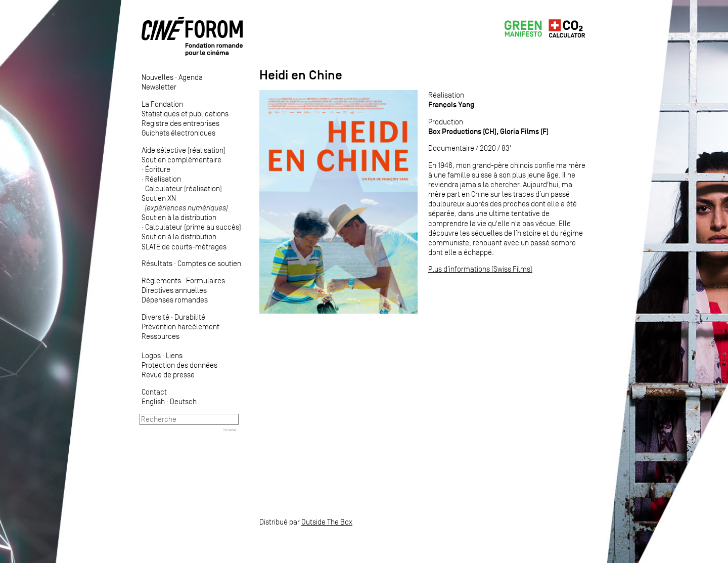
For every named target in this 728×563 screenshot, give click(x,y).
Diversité (155, 317)
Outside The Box (327, 522)
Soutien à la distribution (179, 217)
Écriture (158, 169)
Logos (151, 355)
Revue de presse (168, 375)
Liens (174, 355)
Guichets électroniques (178, 133)
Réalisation (163, 179)
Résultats (157, 263)
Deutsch (183, 401)
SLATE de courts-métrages (184, 247)
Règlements (161, 280)
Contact (154, 392)
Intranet (230, 429)
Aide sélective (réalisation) (184, 150)
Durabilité (190, 317)
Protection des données (179, 365)
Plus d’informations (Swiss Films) (480, 269)
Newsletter (159, 87)
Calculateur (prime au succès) (193, 227)
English (153, 401)
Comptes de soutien (209, 263)
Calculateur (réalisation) (184, 188)
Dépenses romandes (175, 300)
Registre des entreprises (180, 123)
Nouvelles (157, 77)
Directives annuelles (174, 290)
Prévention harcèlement (180, 327)
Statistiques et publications (185, 114)
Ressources (161, 336)
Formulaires (206, 280)
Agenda (191, 77)
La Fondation (162, 104)
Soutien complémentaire (181, 160)
